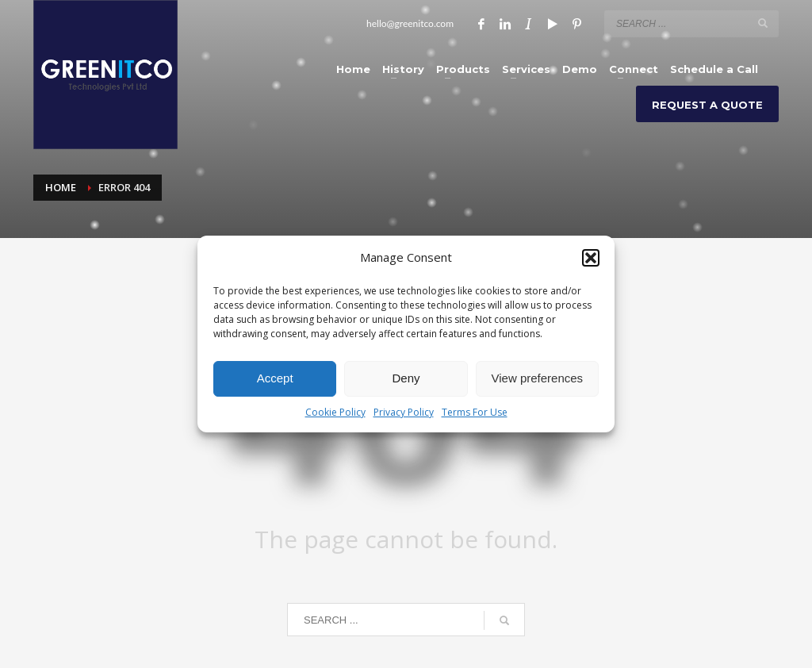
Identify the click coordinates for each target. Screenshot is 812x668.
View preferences (538, 378)
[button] (591, 258)
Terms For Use (475, 412)
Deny (406, 378)
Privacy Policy (404, 412)
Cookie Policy (335, 412)
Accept (275, 378)
